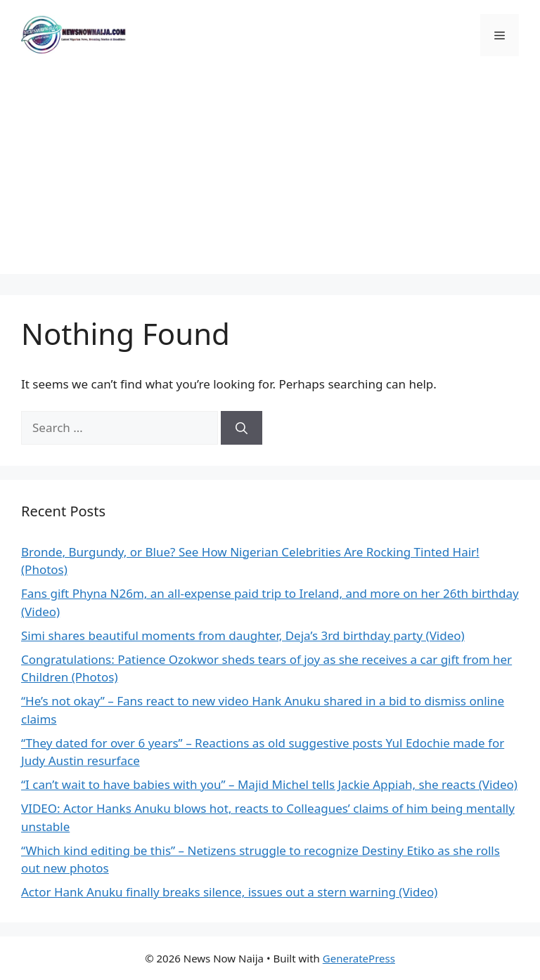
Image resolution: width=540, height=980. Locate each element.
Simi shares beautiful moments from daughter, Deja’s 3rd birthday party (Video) (243, 635)
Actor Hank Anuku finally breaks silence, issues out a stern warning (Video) (229, 892)
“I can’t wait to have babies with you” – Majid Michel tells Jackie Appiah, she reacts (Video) (269, 784)
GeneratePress (359, 958)
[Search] (242, 428)
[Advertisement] (270, 176)
